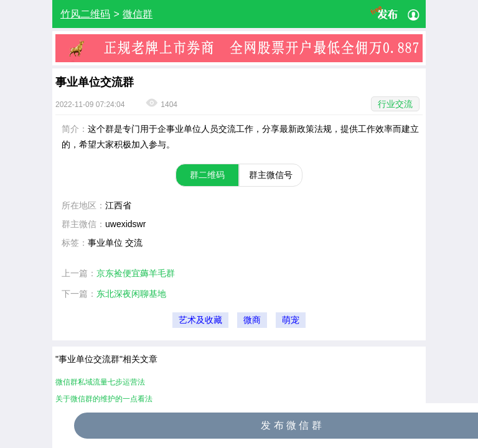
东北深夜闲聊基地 (131, 294)
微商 (252, 320)
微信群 (138, 14)
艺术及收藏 (200, 320)
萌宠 (291, 320)
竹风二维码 (85, 14)
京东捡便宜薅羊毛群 (136, 273)
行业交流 (395, 104)
